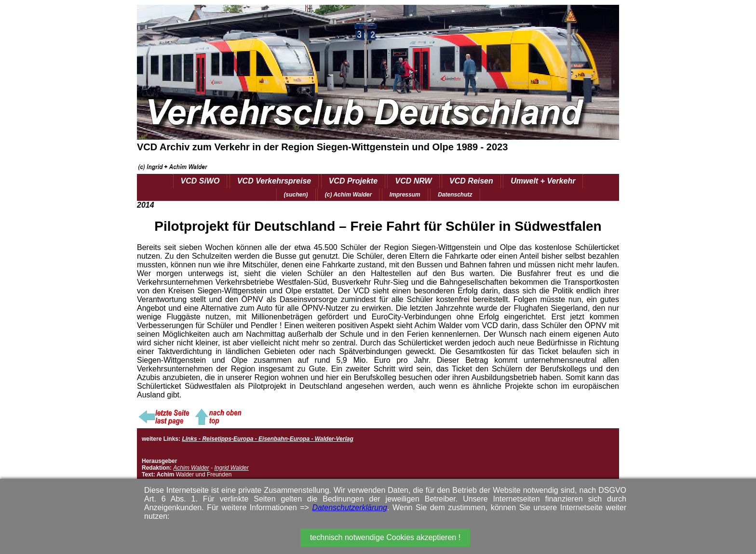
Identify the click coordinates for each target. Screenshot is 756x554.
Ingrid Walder (231, 468)
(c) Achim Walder (348, 195)
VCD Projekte (353, 181)
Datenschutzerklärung (350, 508)
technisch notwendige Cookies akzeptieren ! (385, 537)
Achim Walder (191, 468)
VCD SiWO (200, 181)
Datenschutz (455, 195)
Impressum (405, 195)
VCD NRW (413, 181)
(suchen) (296, 195)
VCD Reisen (471, 181)
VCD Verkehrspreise (274, 181)
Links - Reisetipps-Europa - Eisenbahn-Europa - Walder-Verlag (267, 439)
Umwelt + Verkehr (543, 181)
